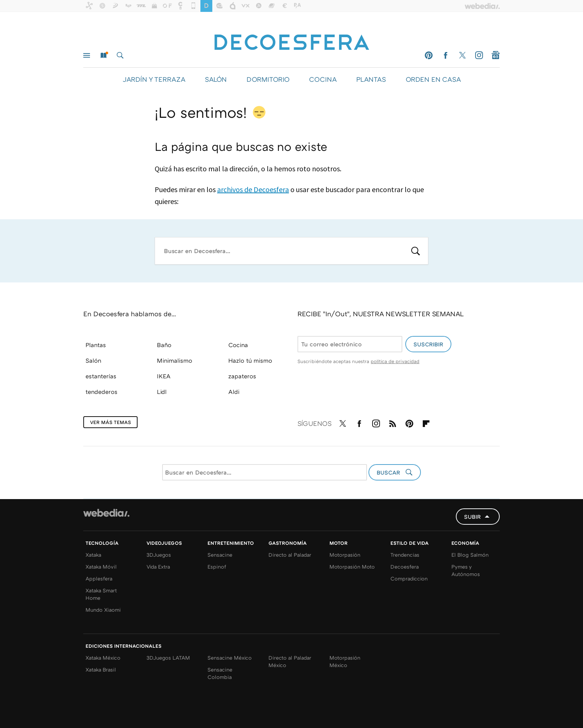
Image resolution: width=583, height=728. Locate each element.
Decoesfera (405, 567)
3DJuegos (159, 555)
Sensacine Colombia (220, 673)
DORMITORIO (268, 79)
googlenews (496, 55)
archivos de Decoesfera (253, 189)
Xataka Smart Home (101, 594)
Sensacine (220, 555)
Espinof (217, 567)
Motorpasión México (345, 661)
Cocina (238, 345)
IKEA (164, 376)
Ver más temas (110, 422)
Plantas (96, 345)
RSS (393, 422)
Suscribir (428, 344)
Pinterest (429, 55)
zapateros (242, 376)
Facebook (445, 55)
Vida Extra (158, 567)
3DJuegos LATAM (168, 658)
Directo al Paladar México (290, 661)
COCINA (323, 79)
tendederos (102, 392)
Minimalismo (175, 360)
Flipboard (426, 422)
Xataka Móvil (101, 567)
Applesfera (99, 578)
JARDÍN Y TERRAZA (154, 79)
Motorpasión (345, 555)
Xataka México (103, 658)
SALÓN (216, 79)
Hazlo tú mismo (250, 360)
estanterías (101, 376)
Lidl (162, 392)
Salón (93, 360)
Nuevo (103, 55)
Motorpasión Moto (352, 567)
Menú (87, 55)
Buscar (120, 55)
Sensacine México (230, 658)
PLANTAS (371, 79)
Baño (164, 345)
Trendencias (405, 555)
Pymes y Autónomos (466, 570)
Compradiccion (409, 578)
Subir (472, 517)
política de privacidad (395, 361)
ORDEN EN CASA (433, 79)
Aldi (234, 392)
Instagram (479, 55)
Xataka (93, 555)
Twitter (462, 55)
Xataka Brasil (101, 669)
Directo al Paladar (290, 555)
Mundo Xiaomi (103, 610)
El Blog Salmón (470, 555)
